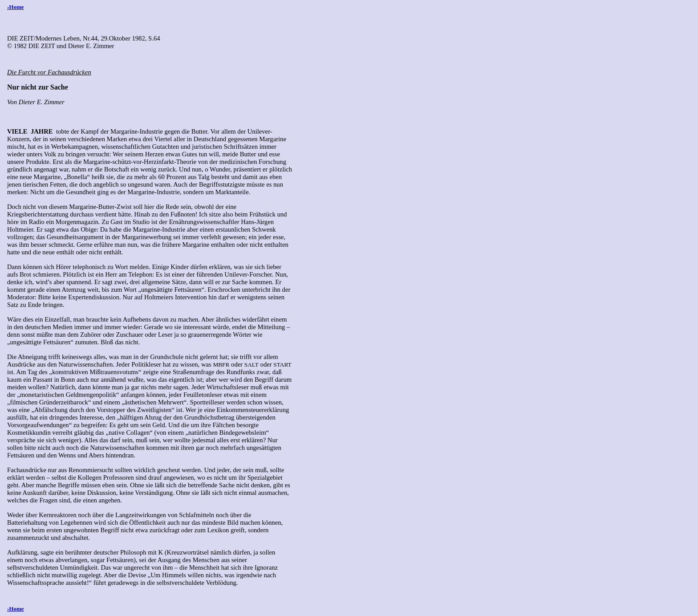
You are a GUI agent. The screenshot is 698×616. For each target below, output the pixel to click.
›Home (16, 7)
